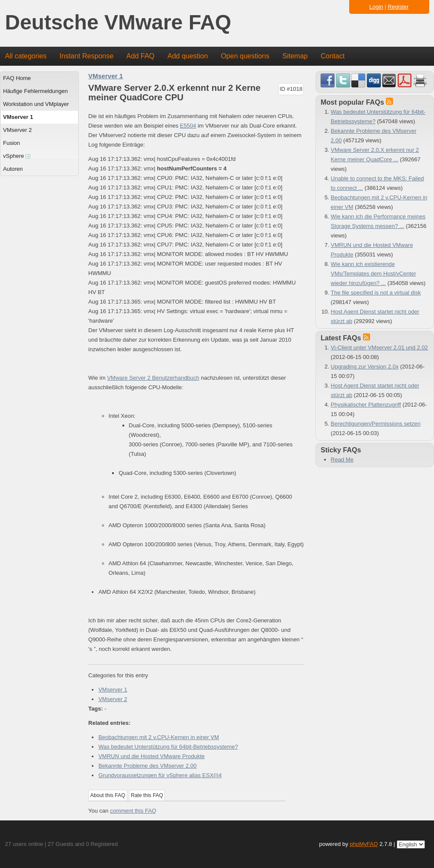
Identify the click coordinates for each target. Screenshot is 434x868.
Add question (188, 56)
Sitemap (295, 56)
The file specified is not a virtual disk (376, 293)
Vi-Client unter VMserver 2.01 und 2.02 (379, 348)
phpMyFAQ (364, 844)
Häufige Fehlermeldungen (35, 91)
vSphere (17, 156)
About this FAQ (108, 795)
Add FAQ (140, 56)
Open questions (245, 56)
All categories (26, 56)
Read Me (342, 460)
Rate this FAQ (147, 795)
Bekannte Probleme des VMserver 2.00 (147, 766)
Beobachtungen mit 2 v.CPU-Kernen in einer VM (159, 737)
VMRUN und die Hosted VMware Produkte (151, 756)
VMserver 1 (18, 117)
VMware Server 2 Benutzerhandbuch (153, 378)
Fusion (11, 143)
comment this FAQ (133, 811)
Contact (333, 56)
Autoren (13, 169)
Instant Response (87, 56)
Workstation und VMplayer (36, 104)
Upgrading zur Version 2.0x (365, 367)
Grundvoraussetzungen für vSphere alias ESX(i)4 (160, 775)
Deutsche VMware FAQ (118, 23)
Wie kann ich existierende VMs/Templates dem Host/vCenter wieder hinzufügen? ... (373, 274)
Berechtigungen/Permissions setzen (375, 424)
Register (398, 7)
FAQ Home (17, 78)
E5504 (188, 126)
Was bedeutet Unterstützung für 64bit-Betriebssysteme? (168, 747)
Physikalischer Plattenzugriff (366, 405)
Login (376, 7)
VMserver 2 (17, 130)
